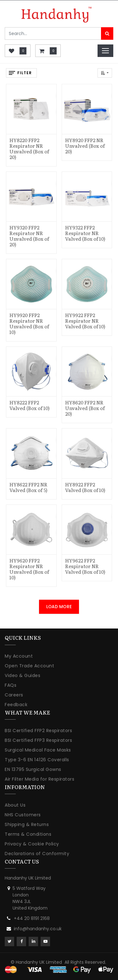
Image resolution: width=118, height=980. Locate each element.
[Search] (107, 33)
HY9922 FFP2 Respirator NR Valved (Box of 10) (85, 321)
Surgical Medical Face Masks (38, 750)
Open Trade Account (29, 666)
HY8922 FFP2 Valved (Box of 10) (85, 487)
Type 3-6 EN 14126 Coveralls (37, 760)
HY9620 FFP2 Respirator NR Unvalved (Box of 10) (29, 569)
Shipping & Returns (27, 824)
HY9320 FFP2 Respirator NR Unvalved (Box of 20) (29, 236)
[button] (105, 73)
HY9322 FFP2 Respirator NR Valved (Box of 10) (85, 233)
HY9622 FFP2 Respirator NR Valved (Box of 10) (85, 566)
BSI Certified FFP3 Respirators (38, 740)
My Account (19, 656)
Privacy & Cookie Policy (32, 844)
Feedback (16, 705)
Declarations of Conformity (37, 854)
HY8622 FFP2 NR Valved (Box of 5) (28, 487)
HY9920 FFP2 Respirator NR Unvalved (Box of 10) (29, 323)
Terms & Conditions (28, 834)
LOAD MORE (59, 607)
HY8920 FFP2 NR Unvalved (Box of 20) (85, 146)
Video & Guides (22, 675)
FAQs (11, 685)
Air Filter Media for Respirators (39, 779)
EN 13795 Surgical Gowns (33, 769)
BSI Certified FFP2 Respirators (38, 731)
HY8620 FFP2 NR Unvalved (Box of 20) (85, 408)
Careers (14, 695)
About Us (15, 805)
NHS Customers (23, 815)
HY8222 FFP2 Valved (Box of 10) (30, 405)
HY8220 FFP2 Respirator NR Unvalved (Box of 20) (29, 149)
